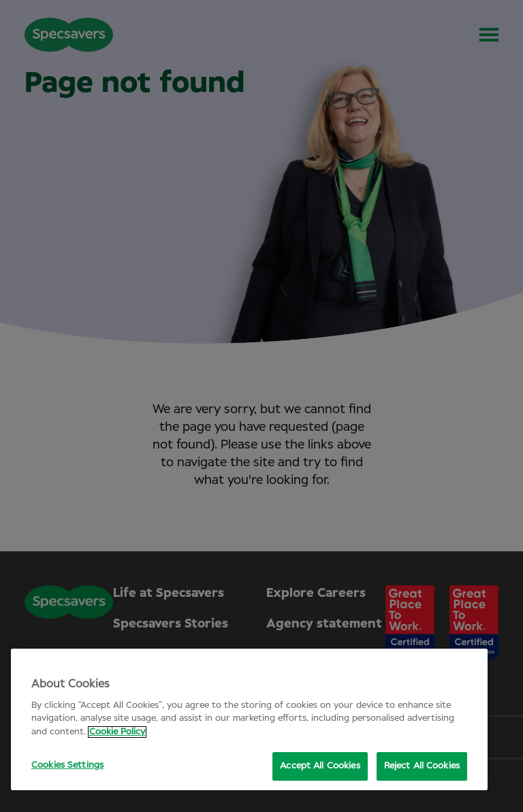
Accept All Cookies (320, 766)
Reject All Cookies (422, 766)
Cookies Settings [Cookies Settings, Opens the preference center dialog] (67, 765)
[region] (249, 719)
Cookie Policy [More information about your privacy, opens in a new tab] (117, 732)
